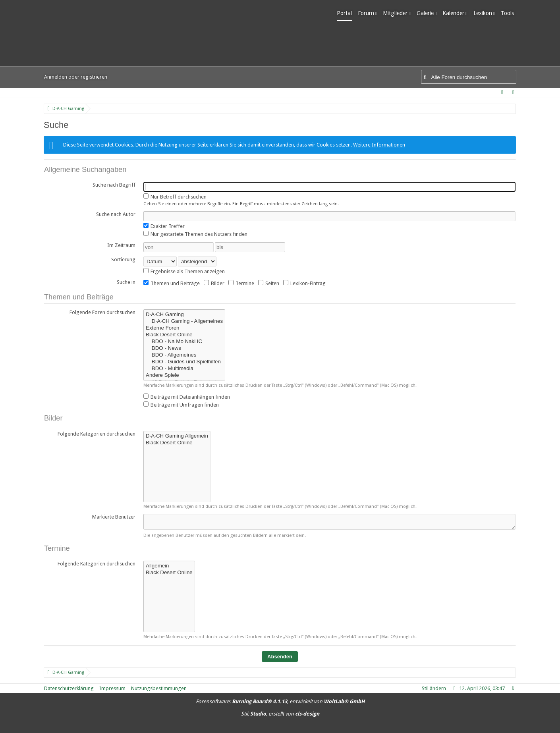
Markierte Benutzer (114, 517)
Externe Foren (184, 328)
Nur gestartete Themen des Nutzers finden (195, 234)
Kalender (456, 13)
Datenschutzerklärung (69, 688)
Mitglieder (398, 13)
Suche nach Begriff (114, 185)
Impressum (112, 688)
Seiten (269, 283)
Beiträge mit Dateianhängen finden (187, 397)
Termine (241, 283)
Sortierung (123, 259)
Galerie (427, 13)
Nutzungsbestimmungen (159, 688)
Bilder (214, 283)
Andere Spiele (184, 375)
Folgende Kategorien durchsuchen (97, 434)
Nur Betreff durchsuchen (175, 197)
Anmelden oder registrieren (76, 77)
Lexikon (485, 13)
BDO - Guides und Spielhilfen (184, 362)
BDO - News (184, 348)
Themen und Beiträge (172, 283)
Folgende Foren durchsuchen (102, 312)
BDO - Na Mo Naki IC (184, 342)
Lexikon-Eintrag (304, 283)
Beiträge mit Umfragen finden (181, 405)
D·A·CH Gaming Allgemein (177, 436)
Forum (368, 13)
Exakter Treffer (164, 226)
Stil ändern (434, 688)
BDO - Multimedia (184, 369)
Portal (347, 13)
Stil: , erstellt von (280, 714)
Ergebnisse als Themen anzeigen (184, 271)
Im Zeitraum (121, 245)
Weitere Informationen (379, 145)
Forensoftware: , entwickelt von (280, 701)
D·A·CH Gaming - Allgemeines (184, 321)
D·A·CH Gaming (184, 315)
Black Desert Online (184, 335)
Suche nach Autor (116, 214)
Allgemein (169, 566)
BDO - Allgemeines (184, 355)
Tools (510, 13)
